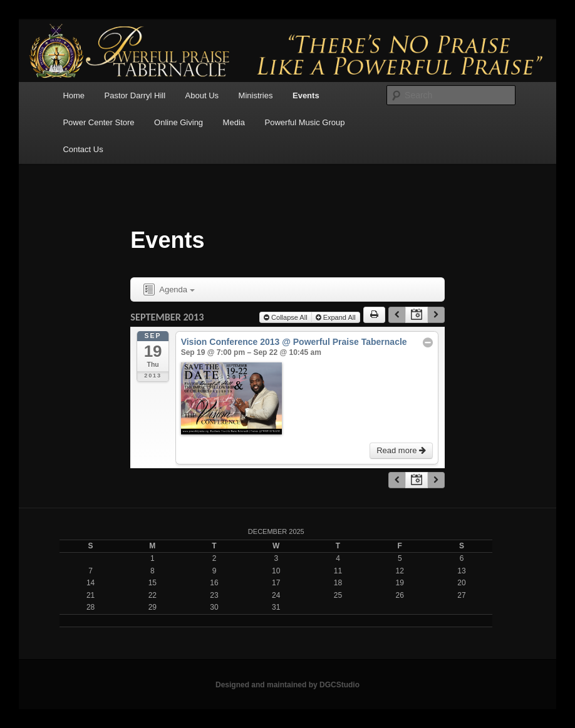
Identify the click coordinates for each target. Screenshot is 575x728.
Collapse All (286, 317)
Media (234, 122)
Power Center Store (98, 122)
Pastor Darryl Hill (135, 95)
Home (74, 95)
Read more (401, 450)
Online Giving (179, 122)
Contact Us (83, 149)
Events (306, 95)
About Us (202, 95)
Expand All (336, 317)
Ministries (256, 95)
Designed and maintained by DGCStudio (287, 685)
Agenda (168, 290)
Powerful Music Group (305, 122)
